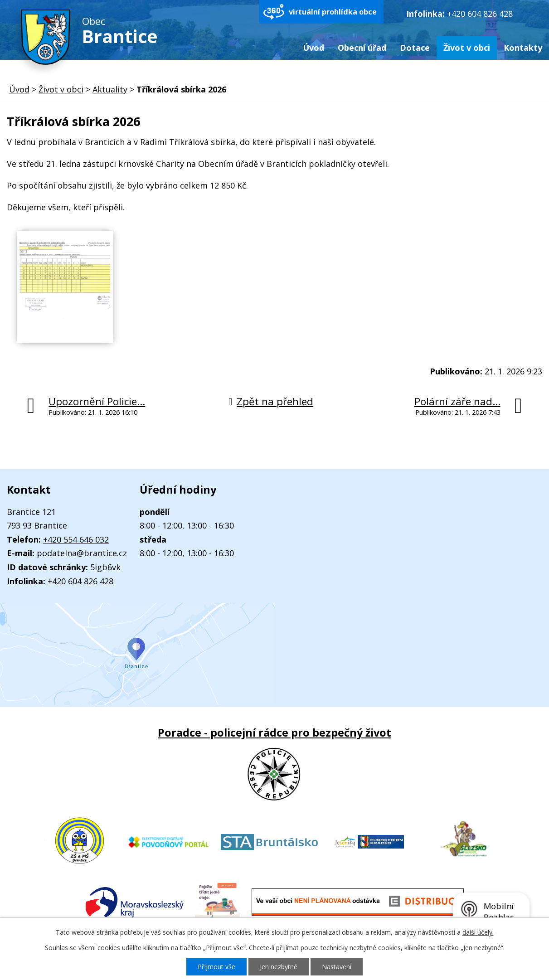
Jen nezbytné (279, 967)
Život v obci (467, 48)
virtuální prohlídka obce (333, 12)
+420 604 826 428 (480, 14)
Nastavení (337, 967)
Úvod (313, 48)
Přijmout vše (216, 967)
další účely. (478, 932)
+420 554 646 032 (76, 539)
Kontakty (523, 48)
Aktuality (110, 89)
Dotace (415, 48)
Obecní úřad (362, 48)
